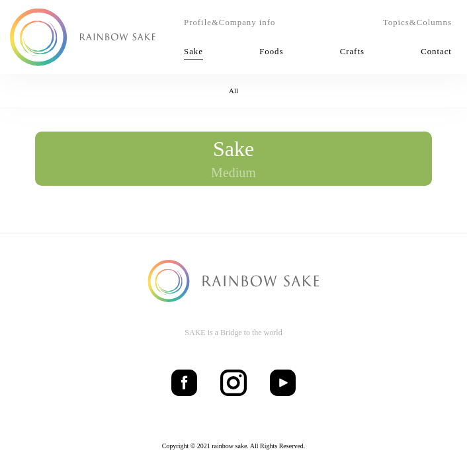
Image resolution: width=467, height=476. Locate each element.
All (233, 91)
